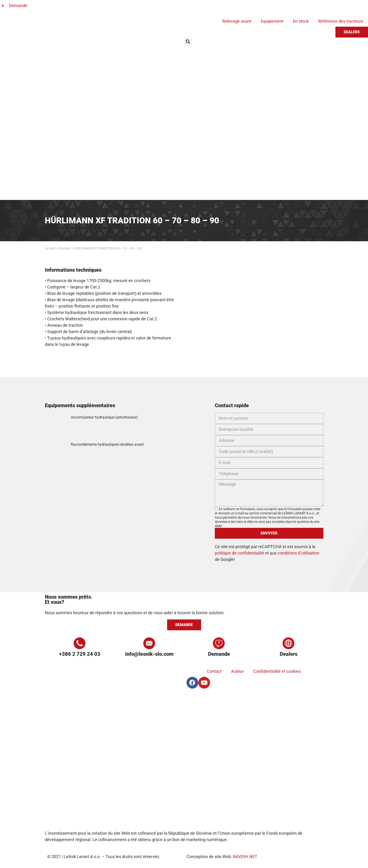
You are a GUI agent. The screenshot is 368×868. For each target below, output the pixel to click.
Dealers (289, 654)
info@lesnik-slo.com (149, 654)
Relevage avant (237, 21)
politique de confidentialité (239, 553)
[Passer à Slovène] (193, 8)
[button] (188, 41)
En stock (301, 21)
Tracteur (64, 248)
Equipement (272, 21)
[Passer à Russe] (229, 8)
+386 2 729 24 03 (80, 654)
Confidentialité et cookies (277, 671)
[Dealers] (288, 643)
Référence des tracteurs (341, 21)
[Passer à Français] (220, 8)
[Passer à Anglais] (202, 8)
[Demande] (219, 643)
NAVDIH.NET (245, 857)
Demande (219, 654)
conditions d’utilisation (298, 553)
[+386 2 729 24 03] (80, 643)
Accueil (50, 248)
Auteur (237, 671)
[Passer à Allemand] (211, 8)
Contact (214, 671)
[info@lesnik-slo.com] (149, 643)
